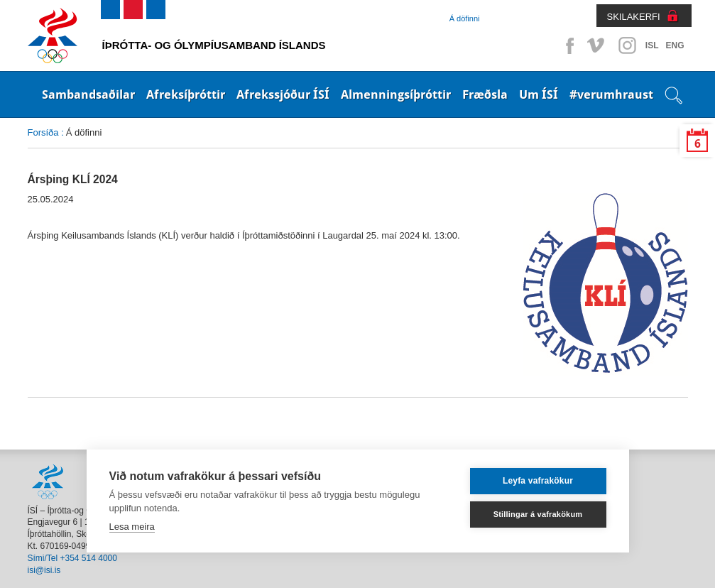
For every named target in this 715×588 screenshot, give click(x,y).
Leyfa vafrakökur (538, 481)
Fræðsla (485, 94)
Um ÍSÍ (539, 94)
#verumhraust (611, 94)
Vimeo (597, 45)
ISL (652, 45)
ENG (675, 45)
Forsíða (43, 132)
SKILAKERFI (634, 17)
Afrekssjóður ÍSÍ (283, 94)
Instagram (627, 45)
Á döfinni (465, 18)
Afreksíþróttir (186, 94)
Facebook (567, 45)
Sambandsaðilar (88, 94)
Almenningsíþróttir (396, 94)
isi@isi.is (44, 570)
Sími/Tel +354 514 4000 (72, 558)
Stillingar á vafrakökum (538, 514)
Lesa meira (132, 527)
